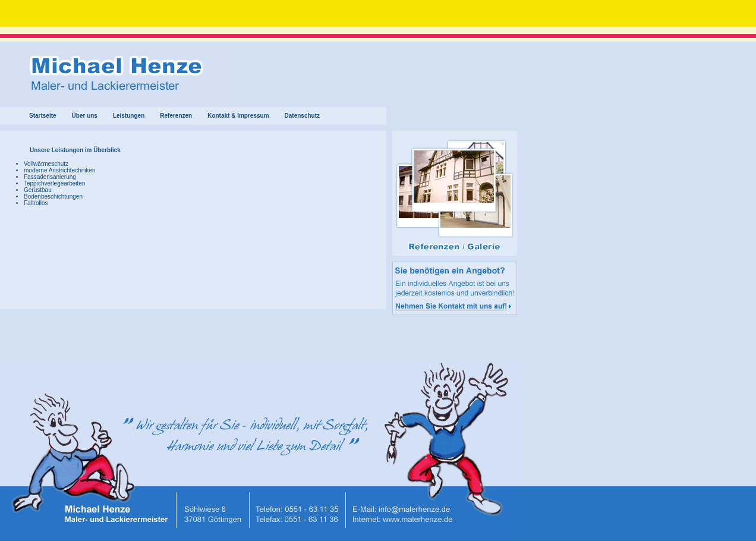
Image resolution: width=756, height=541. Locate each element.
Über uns (85, 116)
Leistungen (129, 116)
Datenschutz (302, 116)
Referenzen (176, 116)
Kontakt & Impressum (238, 116)
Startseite (43, 116)
